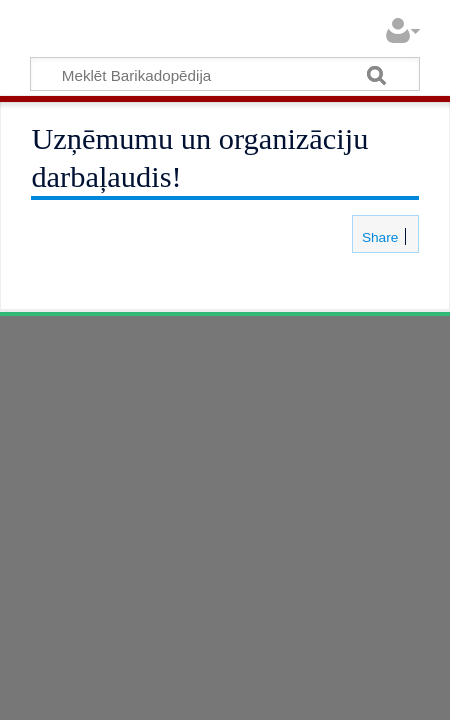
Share (378, 237)
